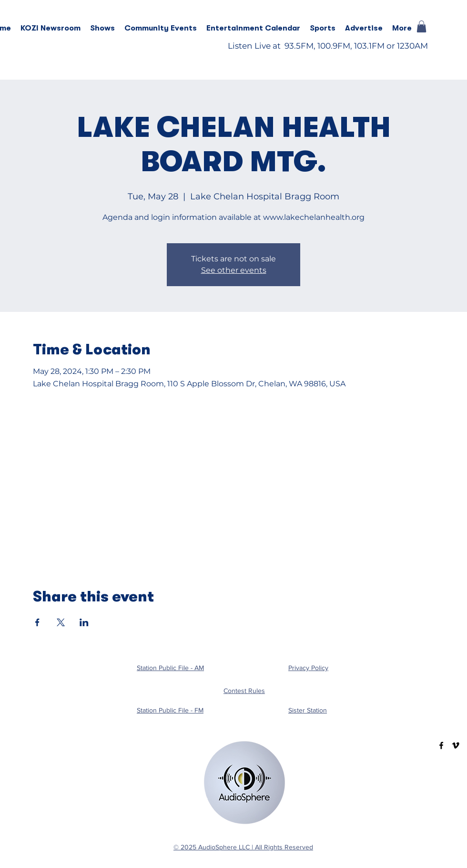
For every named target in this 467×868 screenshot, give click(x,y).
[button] (102, 28)
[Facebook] (441, 745)
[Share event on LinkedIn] (84, 622)
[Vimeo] (456, 745)
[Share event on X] (61, 622)
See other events (234, 270)
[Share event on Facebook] (37, 622)
